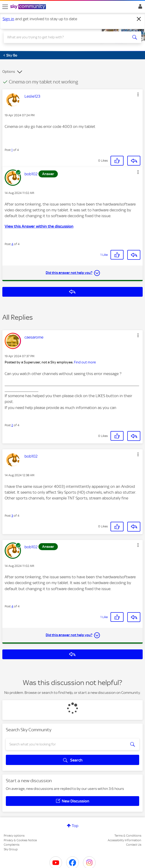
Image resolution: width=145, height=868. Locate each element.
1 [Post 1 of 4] (12, 150)
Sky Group (11, 849)
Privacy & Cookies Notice (20, 840)
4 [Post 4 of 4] (12, 244)
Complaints (12, 845)
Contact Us (134, 845)
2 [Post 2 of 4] (12, 425)
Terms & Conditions (128, 836)
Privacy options (14, 836)
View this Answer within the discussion (39, 226)
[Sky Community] (29, 7)
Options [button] (9, 72)
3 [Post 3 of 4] (12, 516)
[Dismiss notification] (139, 19)
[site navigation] (5, 7)
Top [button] (75, 826)
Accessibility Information (124, 840)
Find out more (85, 362)
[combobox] (66, 37)
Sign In (139, 8)
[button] (138, 94)
